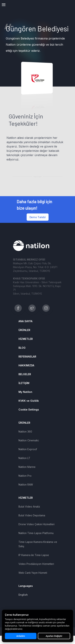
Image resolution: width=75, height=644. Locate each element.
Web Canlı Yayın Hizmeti (33, 573)
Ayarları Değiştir (54, 636)
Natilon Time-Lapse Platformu (36, 533)
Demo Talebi (38, 217)
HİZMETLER (26, 339)
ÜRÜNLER (24, 330)
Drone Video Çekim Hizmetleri (37, 524)
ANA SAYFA (25, 321)
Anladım (21, 636)
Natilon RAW (26, 485)
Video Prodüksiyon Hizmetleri (36, 564)
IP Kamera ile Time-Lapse (34, 555)
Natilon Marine (27, 467)
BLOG (22, 348)
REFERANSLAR (27, 357)
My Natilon (25, 392)
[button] (4, 5)
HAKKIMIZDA (26, 365)
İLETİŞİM (24, 383)
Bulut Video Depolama (32, 515)
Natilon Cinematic (29, 440)
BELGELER (25, 374)
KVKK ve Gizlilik (29, 401)
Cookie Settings (29, 410)
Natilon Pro (25, 476)
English (23, 595)
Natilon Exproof (28, 449)
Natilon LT (24, 458)
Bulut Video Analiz (29, 507)
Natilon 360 (25, 432)
